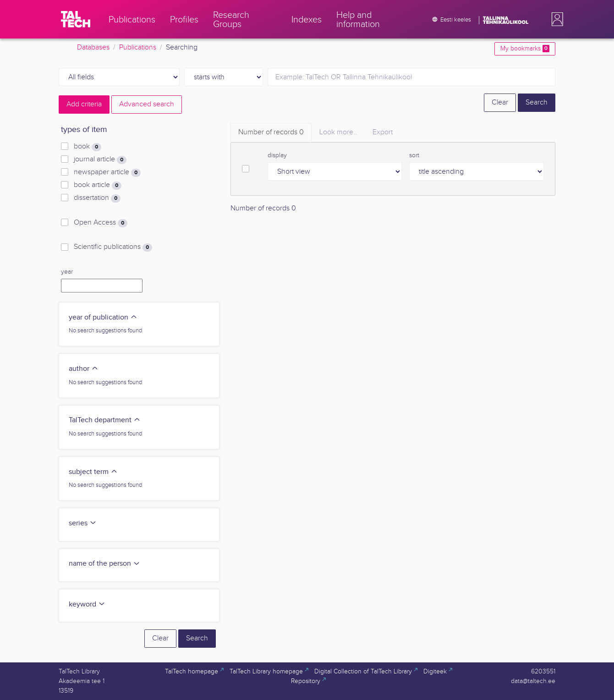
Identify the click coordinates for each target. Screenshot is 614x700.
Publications (138, 47)
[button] (555, 19)
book (88, 147)
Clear (500, 102)
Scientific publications (113, 247)
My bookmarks (525, 49)
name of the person (104, 564)
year (67, 272)
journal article (100, 160)
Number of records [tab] (271, 132)
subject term (93, 472)
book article (98, 185)
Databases (93, 47)
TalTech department (105, 420)
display (277, 155)
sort (414, 155)
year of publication (103, 317)
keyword (87, 604)
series (83, 523)
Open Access (101, 223)
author (84, 369)
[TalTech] (76, 19)
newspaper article (107, 172)
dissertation (97, 198)
